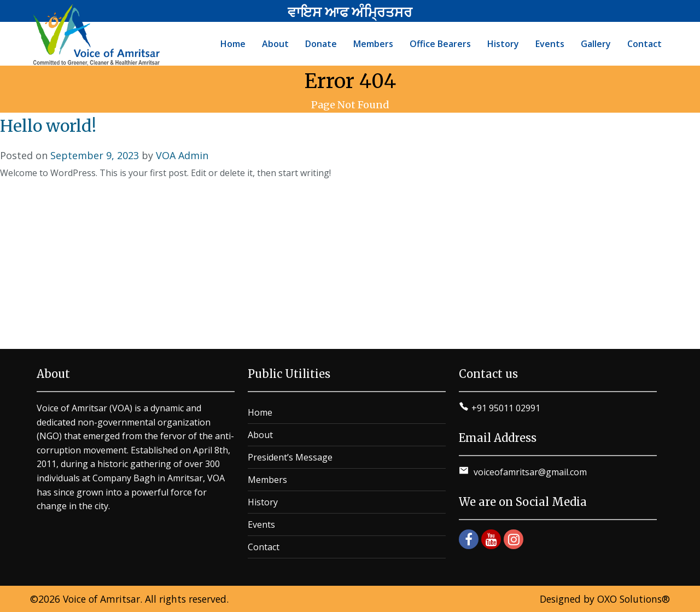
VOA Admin (182, 155)
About (260, 435)
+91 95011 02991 (506, 408)
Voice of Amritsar (101, 599)
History (263, 502)
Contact (264, 547)
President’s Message (290, 457)
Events (261, 524)
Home (260, 412)
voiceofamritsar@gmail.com (529, 472)
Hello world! (48, 126)
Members (267, 480)
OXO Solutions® (634, 599)
